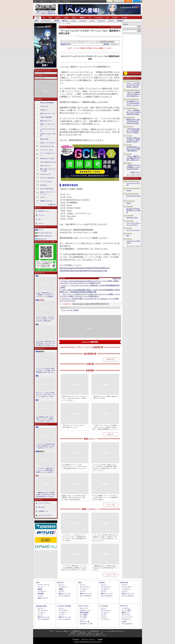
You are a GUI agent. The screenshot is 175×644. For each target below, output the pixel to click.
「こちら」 (97, 633)
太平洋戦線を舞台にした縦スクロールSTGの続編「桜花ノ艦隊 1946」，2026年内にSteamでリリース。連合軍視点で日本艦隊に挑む (133, 149)
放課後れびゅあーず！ (47, 201)
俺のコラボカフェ (45, 166)
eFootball (129, 190)
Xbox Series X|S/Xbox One (45, 233)
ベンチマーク (105, 619)
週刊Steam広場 (44, 139)
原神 (128, 236)
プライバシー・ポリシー (88, 639)
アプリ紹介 (83, 617)
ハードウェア (99, 17)
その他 (124, 621)
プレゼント (111, 21)
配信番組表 (120, 21)
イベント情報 (126, 610)
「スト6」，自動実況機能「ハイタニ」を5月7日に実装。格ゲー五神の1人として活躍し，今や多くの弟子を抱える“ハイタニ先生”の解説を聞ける (133, 112)
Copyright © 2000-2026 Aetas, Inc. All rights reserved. (87, 642)
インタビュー (83, 21)
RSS (36, 1)
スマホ (74, 17)
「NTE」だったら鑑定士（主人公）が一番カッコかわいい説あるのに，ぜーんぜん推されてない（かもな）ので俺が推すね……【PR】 (133, 94)
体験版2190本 (51, 13)
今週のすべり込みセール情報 (48, 135)
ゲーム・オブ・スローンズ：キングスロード (133, 224)
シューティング (127, 617)
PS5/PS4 (58, 17)
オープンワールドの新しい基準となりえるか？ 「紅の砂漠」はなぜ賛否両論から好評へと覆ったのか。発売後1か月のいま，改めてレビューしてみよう (46, 370)
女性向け (82, 17)
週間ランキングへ (136, 172)
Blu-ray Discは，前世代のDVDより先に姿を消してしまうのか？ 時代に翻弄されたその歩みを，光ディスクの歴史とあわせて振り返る (46, 343)
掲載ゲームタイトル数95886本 (45, 12)
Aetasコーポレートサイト (45, 515)
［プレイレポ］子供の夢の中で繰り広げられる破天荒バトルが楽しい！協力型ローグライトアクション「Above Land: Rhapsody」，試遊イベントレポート (46, 446)
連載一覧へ (53, 204)
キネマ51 (43, 197)
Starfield (129, 203)
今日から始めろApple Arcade (48, 162)
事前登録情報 (84, 613)
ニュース (70, 310)
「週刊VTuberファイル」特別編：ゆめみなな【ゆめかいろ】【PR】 (105, 397)
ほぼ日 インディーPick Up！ (48, 143)
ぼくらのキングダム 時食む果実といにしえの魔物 (133, 210)
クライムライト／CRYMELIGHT (133, 242)
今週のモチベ (44, 110)
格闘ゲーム (125, 613)
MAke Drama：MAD (132, 218)
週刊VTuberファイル (46, 121)
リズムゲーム (126, 619)
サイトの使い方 (56, 1)
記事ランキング (43, 598)
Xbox (50, 17)
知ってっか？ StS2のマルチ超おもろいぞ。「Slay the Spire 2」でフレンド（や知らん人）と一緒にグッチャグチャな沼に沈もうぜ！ (46, 395)
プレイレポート (85, 587)
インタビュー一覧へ (111, 575)
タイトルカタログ (65, 596)
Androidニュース (85, 610)
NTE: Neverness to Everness (133, 197)
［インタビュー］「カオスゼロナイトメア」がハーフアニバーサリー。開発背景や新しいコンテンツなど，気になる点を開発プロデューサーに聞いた (74, 538)
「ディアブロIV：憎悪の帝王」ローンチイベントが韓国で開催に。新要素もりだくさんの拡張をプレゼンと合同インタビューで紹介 (46, 470)
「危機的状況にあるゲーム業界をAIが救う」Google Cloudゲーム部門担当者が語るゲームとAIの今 (46, 494)
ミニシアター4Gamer (46, 181)
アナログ (115, 17)
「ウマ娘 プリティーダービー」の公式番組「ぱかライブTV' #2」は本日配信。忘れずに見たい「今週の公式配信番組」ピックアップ (105, 427)
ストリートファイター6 (133, 230)
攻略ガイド (65, 21)
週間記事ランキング (44, 211)
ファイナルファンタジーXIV (133, 184)
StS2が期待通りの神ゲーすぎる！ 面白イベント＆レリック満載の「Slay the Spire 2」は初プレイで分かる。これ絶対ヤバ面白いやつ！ (46, 419)
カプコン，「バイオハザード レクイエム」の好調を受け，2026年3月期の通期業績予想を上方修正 (133, 85)
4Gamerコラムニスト (46, 174)
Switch (66, 17)
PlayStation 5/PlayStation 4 (45, 236)
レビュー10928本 (41, 13)
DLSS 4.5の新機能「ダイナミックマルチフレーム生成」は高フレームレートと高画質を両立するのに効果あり (105, 498)
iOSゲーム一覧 (85, 621)
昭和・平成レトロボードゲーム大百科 (48, 170)
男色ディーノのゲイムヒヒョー (48, 125)
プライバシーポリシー (45, 503)
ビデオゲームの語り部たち (48, 178)
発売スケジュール (65, 594)
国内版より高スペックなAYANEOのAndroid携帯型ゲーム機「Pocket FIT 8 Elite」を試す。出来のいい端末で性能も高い (74, 498)
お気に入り (119, 1)
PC (44, 17)
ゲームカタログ (127, 624)
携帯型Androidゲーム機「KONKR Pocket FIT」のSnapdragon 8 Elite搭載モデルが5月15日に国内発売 (133, 122)
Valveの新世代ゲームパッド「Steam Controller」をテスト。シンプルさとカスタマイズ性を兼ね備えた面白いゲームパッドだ (74, 467)
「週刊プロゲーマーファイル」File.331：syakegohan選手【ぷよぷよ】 (73, 426)
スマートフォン (83, 606)
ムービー (92, 21)
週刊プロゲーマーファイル (48, 114)
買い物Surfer (44, 185)
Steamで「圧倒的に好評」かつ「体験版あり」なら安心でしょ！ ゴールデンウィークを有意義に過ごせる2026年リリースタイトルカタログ (46, 295)
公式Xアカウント (44, 1)
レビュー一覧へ (111, 505)
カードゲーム (126, 615)
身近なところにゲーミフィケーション (48, 193)
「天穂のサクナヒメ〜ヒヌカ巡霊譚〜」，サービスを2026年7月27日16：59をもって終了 (133, 167)
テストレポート (106, 610)
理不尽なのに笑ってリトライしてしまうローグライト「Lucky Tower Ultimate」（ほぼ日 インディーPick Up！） (74, 398)
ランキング (137, 1)
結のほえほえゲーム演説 (47, 158)
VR (90, 17)
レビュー (74, 21)
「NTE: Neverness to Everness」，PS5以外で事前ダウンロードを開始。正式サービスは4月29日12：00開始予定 (133, 131)
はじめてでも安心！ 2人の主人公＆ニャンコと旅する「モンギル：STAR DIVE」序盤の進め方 (46, 319)
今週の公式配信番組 (46, 117)
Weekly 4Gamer (44, 106)
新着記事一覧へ (111, 359)
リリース (64, 310)
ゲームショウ (101, 21)
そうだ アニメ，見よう (47, 150)
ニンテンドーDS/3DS (64, 606)
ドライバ (41, 223)
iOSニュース (84, 608)
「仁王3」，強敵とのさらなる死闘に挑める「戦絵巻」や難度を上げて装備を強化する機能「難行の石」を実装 (133, 158)
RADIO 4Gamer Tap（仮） (47, 146)
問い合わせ (67, 1)
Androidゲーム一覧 (86, 624)
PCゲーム (41, 230)
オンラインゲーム (46, 21)
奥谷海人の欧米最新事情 (47, 103)
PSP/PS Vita (124, 582)
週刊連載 (57, 21)
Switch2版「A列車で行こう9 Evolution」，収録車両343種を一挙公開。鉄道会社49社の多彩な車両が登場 (133, 140)
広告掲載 (100, 639)
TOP (38, 18)
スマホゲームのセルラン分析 (48, 130)
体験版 (40, 589)
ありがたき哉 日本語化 (47, 189)
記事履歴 (128, 1)
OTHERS (76, 310)
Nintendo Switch (42, 239)
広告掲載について (43, 511)
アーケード (124, 606)
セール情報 (83, 615)
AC (107, 17)
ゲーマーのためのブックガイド (48, 154)
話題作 (36, 21)
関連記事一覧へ (117, 279)
